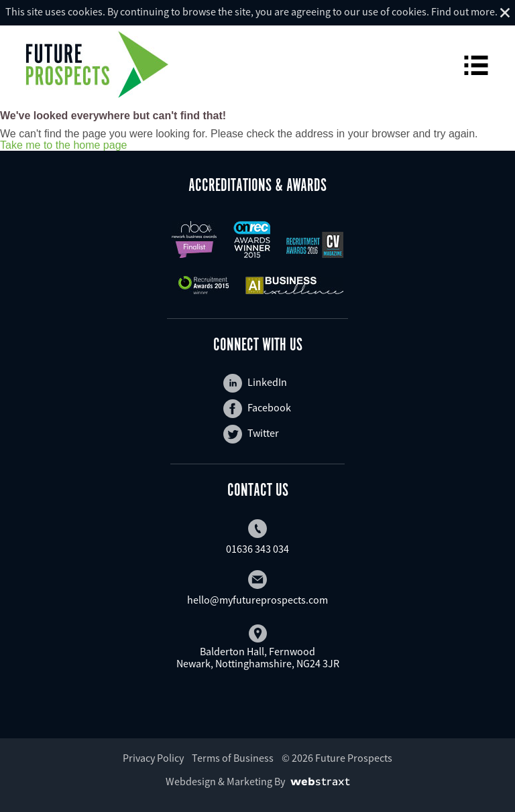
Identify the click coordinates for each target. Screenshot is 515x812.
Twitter (251, 434)
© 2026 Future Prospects (337, 758)
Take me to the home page (63, 145)
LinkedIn (255, 383)
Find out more (463, 11)
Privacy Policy (153, 758)
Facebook (257, 409)
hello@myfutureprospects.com (257, 588)
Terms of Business (233, 758)
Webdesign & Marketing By (225, 781)
